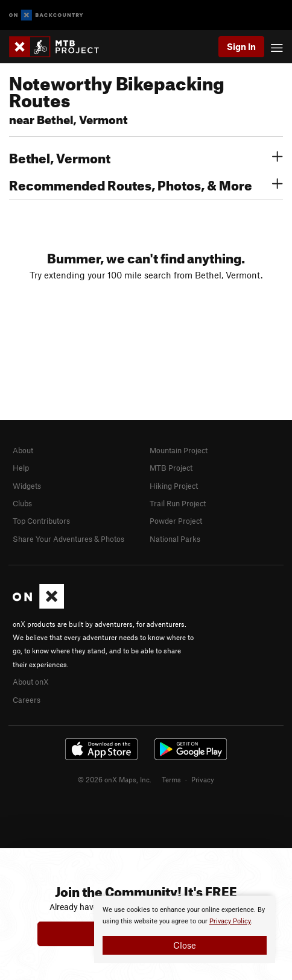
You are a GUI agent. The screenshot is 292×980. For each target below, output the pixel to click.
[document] (185, 929)
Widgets (27, 486)
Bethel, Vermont (146, 157)
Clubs (22, 503)
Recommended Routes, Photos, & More (146, 184)
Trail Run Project (178, 503)
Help (21, 468)
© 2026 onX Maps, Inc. (115, 779)
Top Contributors (41, 521)
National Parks (175, 539)
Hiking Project (174, 486)
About (23, 450)
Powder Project (176, 521)
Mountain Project (179, 450)
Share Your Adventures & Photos (68, 539)
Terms (171, 779)
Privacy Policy (230, 921)
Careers (27, 700)
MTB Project (171, 468)
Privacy (203, 779)
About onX (31, 682)
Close (185, 945)
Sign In (241, 46)
